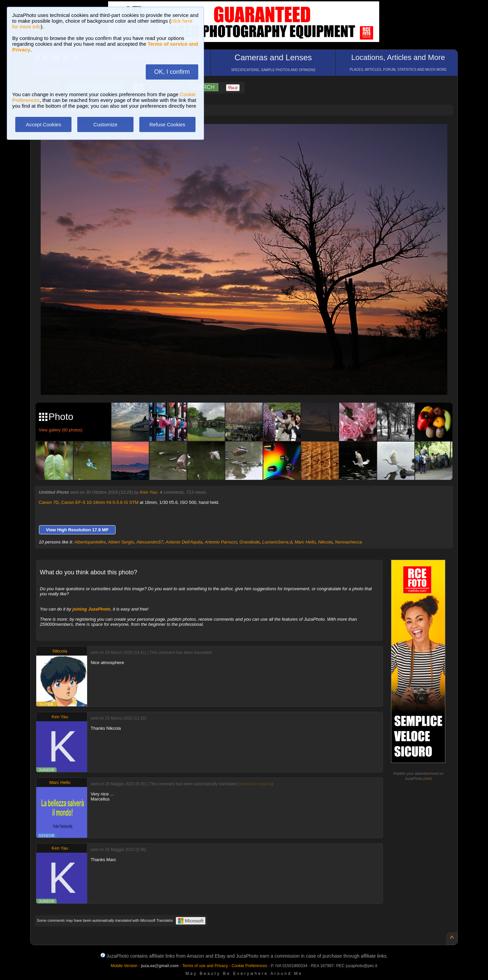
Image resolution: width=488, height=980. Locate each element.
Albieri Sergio (121, 542)
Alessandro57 (150, 542)
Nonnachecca (348, 542)
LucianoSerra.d (277, 542)
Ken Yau (149, 492)
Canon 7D (49, 502)
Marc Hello (305, 542)
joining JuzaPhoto (91, 609)
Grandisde (250, 542)
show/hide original (255, 784)
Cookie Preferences (249, 966)
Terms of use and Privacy (205, 966)
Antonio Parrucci (221, 542)
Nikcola (326, 542)
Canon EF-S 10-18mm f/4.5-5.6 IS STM (100, 502)
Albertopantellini (90, 542)
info (428, 779)
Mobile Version (124, 966)
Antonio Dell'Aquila (184, 542)
